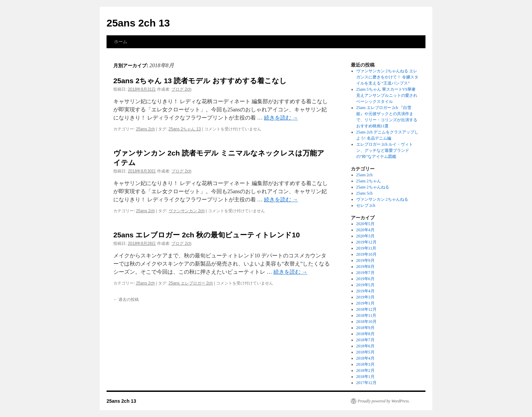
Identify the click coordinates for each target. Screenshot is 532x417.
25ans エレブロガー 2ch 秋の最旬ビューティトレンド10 (207, 235)
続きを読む (281, 118)
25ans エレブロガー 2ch (191, 283)
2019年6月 (365, 279)
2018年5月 (365, 352)
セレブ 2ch (366, 205)
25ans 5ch (364, 193)
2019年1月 (365, 303)
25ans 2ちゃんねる (373, 187)
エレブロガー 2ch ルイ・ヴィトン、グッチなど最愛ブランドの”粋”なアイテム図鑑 (385, 150)
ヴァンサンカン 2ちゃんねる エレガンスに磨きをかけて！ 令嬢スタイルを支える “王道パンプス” (387, 77)
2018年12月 (366, 309)
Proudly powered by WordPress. (384, 401)
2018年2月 (365, 370)
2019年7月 (365, 273)
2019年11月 (366, 248)
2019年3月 (365, 297)
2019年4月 (365, 291)
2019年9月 (365, 260)
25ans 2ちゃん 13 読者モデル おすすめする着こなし (200, 81)
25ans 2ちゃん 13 (185, 129)
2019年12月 (366, 242)
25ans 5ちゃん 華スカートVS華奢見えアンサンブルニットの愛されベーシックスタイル (387, 95)
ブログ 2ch (181, 89)
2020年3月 (365, 236)
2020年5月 (365, 224)
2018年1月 (365, 377)
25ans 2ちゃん (369, 181)
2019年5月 (365, 285)
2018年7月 (365, 340)
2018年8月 (365, 334)
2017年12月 (366, 383)
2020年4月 (365, 230)
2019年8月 (365, 267)
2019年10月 (366, 254)
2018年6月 (365, 346)
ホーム (121, 42)
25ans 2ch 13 (138, 23)
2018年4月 (365, 358)
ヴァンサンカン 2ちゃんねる (382, 199)
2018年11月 (366, 315)
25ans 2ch (145, 129)
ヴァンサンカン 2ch (187, 211)
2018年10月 (366, 322)
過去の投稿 (126, 300)
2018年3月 (365, 364)
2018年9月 (365, 328)
